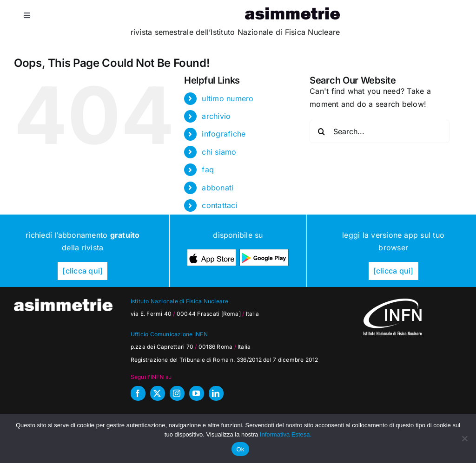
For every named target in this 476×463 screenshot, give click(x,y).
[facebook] (138, 393)
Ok (240, 449)
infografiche (224, 134)
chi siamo (219, 152)
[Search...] (380, 131)
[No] (464, 438)
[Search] (321, 131)
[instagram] (177, 393)
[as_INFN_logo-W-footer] (393, 302)
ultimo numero (228, 98)
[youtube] (197, 393)
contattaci (219, 205)
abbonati (218, 188)
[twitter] (158, 393)
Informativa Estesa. (286, 434)
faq (208, 170)
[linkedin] (216, 393)
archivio (216, 116)
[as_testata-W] (63, 302)
